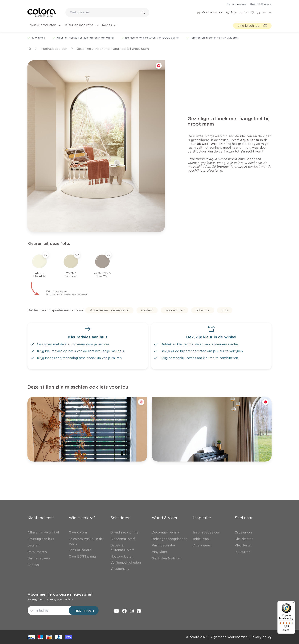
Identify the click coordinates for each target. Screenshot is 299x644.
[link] (237, 4)
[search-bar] (105, 12)
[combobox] (107, 12)
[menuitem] (45, 27)
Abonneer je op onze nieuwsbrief (60, 594)
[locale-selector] (267, 12)
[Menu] (293, 604)
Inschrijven (84, 610)
